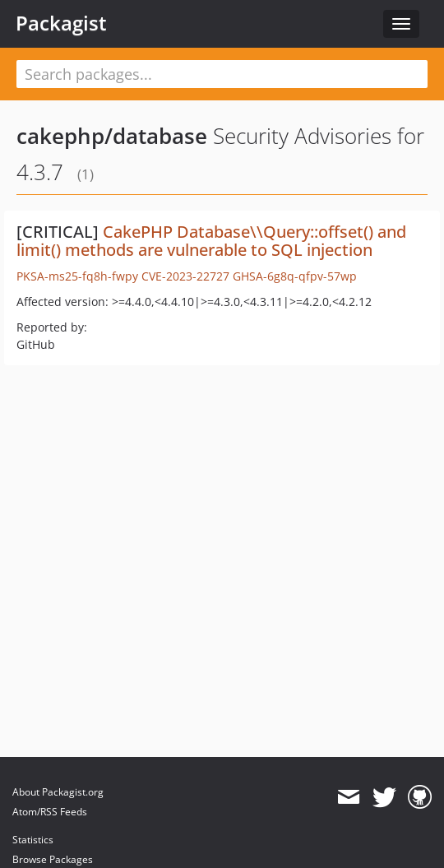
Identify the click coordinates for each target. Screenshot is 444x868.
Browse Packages (53, 859)
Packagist (61, 23)
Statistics (33, 840)
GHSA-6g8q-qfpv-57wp (295, 276)
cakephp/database (112, 136)
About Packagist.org (58, 792)
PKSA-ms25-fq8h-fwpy (77, 276)
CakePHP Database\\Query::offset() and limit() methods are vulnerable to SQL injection (211, 241)
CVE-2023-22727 (185, 276)
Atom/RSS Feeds (50, 812)
